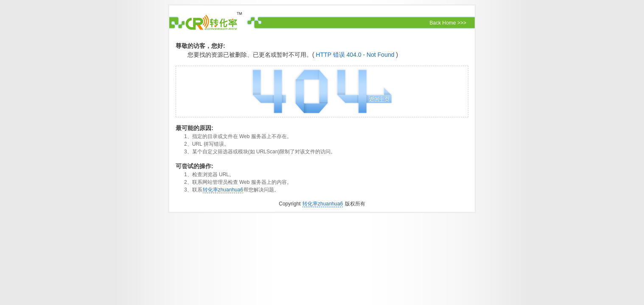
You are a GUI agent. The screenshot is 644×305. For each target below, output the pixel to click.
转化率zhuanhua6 (223, 190)
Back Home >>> (448, 23)
